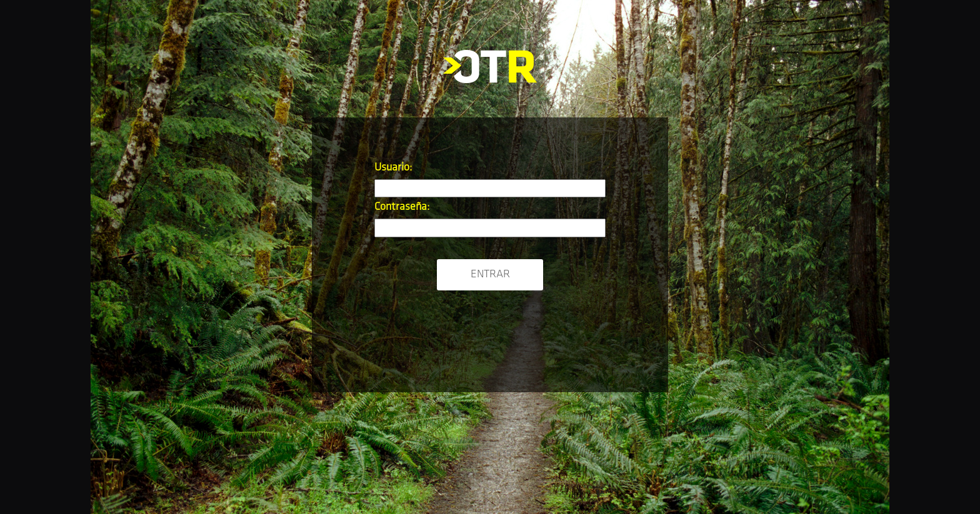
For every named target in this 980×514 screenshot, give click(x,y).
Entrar (490, 274)
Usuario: (393, 168)
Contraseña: (402, 207)
